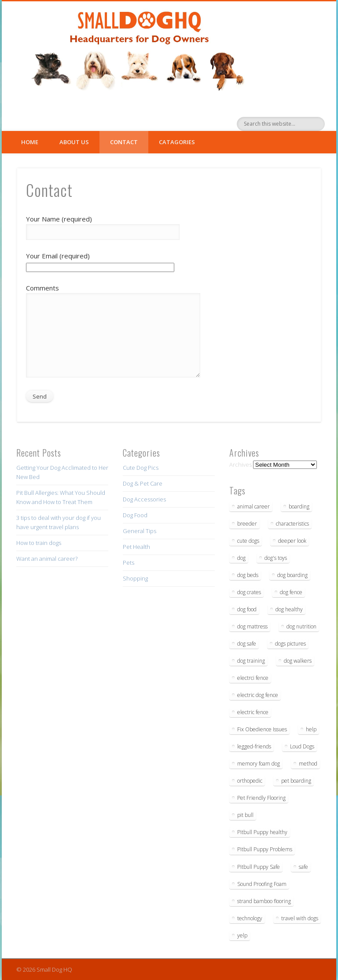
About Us (74, 142)
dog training (251, 661)
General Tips (140, 531)
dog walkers (298, 661)
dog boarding (292, 575)
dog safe (247, 644)
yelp (242, 935)
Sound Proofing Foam (262, 884)
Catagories (177, 142)
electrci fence (253, 678)
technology (250, 918)
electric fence (253, 712)
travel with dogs (300, 918)
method (308, 764)
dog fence (291, 592)
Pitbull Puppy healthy (262, 832)
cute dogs (248, 541)
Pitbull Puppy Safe (259, 867)
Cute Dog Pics (141, 468)
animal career (253, 506)
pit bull (245, 815)
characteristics (292, 524)
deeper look (292, 541)
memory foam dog (259, 764)
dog (241, 558)
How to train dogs (39, 543)
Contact (124, 142)
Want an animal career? (47, 559)
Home (30, 142)
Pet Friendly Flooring (261, 798)
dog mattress (252, 626)
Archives (241, 465)
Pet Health (136, 547)
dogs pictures (290, 644)
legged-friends (254, 746)
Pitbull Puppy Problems (265, 849)
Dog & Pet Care (143, 483)
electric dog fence (258, 695)
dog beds (248, 575)
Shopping (135, 578)
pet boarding (296, 781)
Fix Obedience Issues (262, 729)
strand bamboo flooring (264, 901)
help (311, 729)
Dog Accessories (144, 499)
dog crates (249, 592)
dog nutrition (301, 626)
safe (303, 867)
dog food (247, 609)
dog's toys (276, 558)
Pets (129, 563)
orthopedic (250, 781)
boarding (299, 506)
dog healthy (289, 609)
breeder (247, 524)
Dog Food (135, 515)
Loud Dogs (302, 746)
